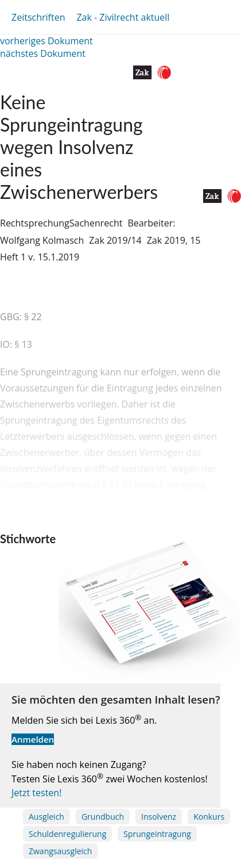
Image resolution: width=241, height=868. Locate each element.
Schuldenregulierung (67, 834)
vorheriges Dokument (46, 41)
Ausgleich (46, 817)
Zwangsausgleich (60, 851)
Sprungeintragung (157, 834)
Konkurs (209, 817)
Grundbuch (103, 817)
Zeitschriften (38, 17)
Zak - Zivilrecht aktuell (123, 17)
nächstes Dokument (43, 53)
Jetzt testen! (36, 793)
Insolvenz (159, 817)
